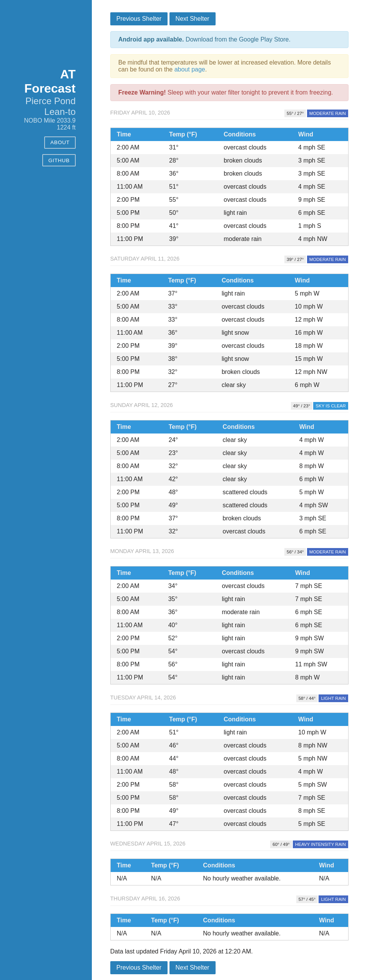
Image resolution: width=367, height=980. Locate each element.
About (60, 142)
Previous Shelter (139, 19)
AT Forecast (50, 81)
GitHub (59, 160)
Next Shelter (193, 19)
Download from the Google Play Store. (204, 39)
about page (190, 69)
